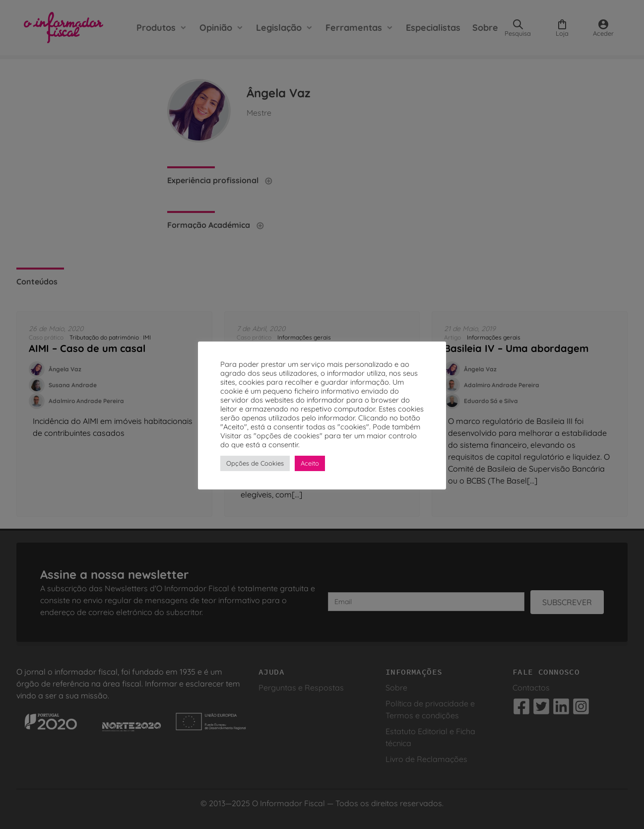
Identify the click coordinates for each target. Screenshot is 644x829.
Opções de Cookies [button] (255, 463)
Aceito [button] (310, 463)
